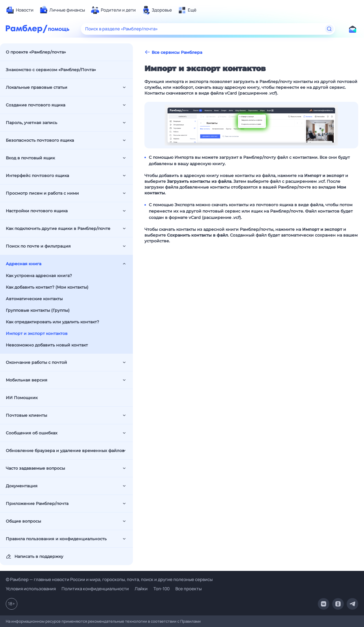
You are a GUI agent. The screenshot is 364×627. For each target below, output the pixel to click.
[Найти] (329, 29)
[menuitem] (20, 10)
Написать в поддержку (35, 556)
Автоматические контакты (34, 299)
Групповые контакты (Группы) (38, 310)
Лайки (141, 589)
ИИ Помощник (22, 398)
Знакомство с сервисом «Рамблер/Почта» (51, 70)
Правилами (191, 621)
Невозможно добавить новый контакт (47, 345)
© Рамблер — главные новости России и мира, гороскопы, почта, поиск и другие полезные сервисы (109, 579)
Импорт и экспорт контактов (37, 333)
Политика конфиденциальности (95, 589)
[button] (251, 125)
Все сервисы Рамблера (173, 52)
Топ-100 (161, 589)
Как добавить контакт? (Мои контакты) (47, 287)
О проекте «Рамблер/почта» (36, 52)
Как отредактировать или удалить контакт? (52, 322)
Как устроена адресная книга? (39, 276)
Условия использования (31, 589)
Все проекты (188, 589)
